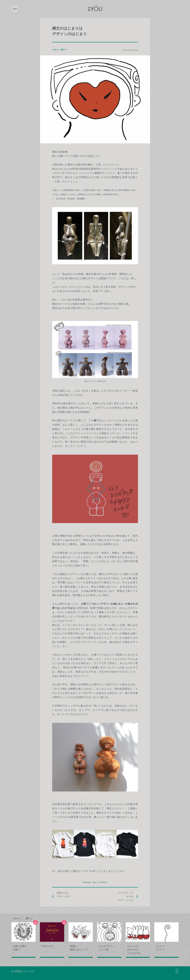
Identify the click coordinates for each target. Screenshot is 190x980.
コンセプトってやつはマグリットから (125, 897)
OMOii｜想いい (60, 50)
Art (95, 882)
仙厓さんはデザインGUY (64, 895)
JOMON (104, 882)
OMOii (23, 918)
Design (88, 882)
